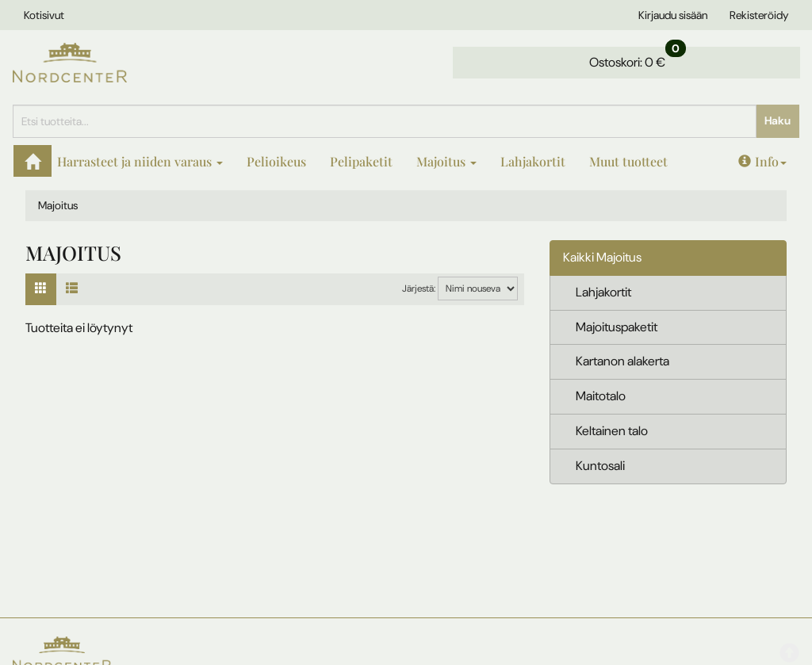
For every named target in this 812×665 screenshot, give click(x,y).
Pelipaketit (361, 161)
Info (762, 161)
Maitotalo (601, 396)
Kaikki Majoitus (602, 257)
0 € (638, 59)
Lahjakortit (533, 161)
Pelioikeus (276, 161)
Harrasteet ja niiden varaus (140, 161)
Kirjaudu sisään (673, 15)
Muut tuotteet (628, 161)
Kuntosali (600, 466)
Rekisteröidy (759, 15)
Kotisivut (44, 15)
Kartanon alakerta (622, 361)
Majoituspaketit (617, 327)
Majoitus (446, 161)
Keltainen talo (612, 431)
